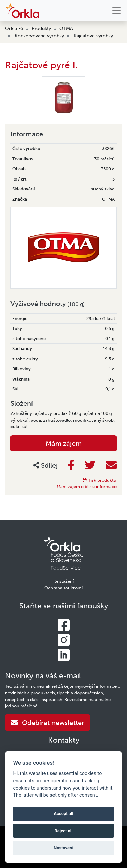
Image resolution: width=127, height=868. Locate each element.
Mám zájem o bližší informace (87, 487)
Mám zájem (64, 443)
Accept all (63, 814)
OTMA (66, 29)
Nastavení (63, 848)
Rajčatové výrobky (93, 36)
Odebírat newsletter (48, 723)
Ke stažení (63, 581)
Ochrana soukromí (63, 588)
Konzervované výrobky (39, 36)
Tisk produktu (100, 480)
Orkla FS (14, 29)
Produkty (41, 29)
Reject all (63, 831)
